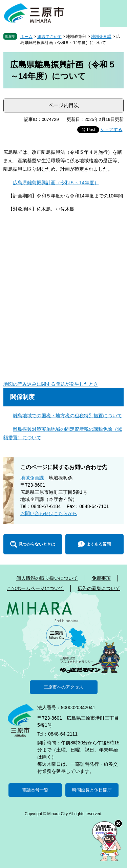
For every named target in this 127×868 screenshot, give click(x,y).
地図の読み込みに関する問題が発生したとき (51, 384)
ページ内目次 (64, 105)
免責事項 (101, 578)
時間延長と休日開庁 (92, 790)
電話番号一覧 (35, 790)
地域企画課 (101, 37)
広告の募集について (99, 588)
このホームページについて (35, 588)
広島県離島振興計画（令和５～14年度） (56, 183)
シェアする (111, 130)
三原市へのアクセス (63, 687)
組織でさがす (49, 37)
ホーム (26, 37)
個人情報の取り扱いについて (47, 578)
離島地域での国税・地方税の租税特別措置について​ (67, 416)
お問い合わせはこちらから (49, 513)
